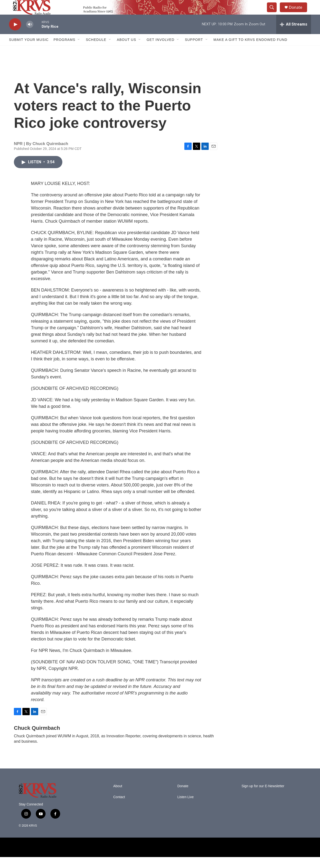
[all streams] (294, 35)
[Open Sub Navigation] (79, 51)
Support (194, 51)
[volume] (30, 35)
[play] (15, 35)
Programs (65, 51)
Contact (119, 808)
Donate (299, 13)
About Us (127, 51)
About (118, 797)
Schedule (96, 51)
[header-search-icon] (274, 13)
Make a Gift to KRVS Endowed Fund (250, 51)
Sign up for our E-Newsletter (263, 797)
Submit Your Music (29, 51)
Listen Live (185, 808)
